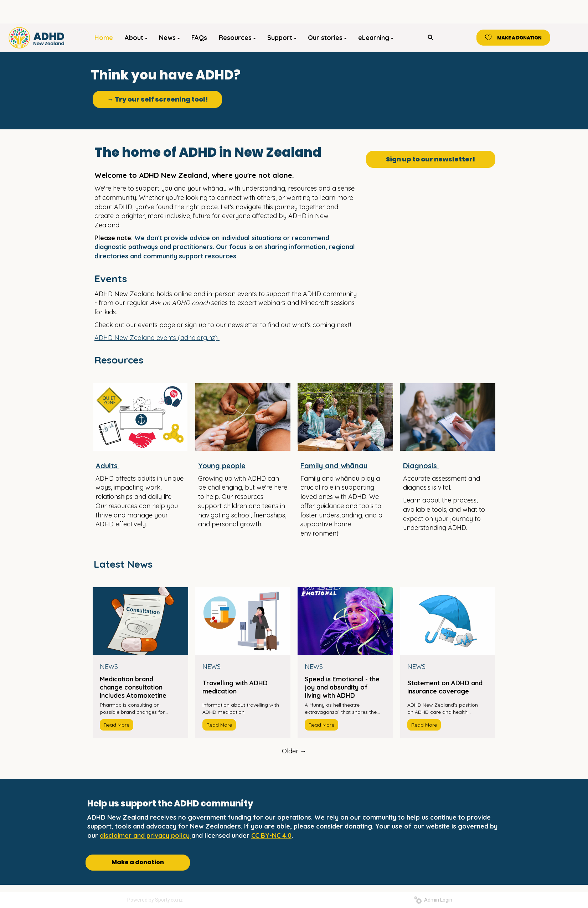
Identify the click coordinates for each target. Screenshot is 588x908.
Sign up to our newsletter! (430, 159)
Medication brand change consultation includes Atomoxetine (133, 687)
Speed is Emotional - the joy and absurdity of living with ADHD (342, 687)
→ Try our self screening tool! (158, 99)
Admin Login (433, 900)
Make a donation (138, 862)
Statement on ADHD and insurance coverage (445, 687)
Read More (117, 725)
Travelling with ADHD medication (235, 687)
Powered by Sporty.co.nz (155, 900)
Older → (294, 751)
